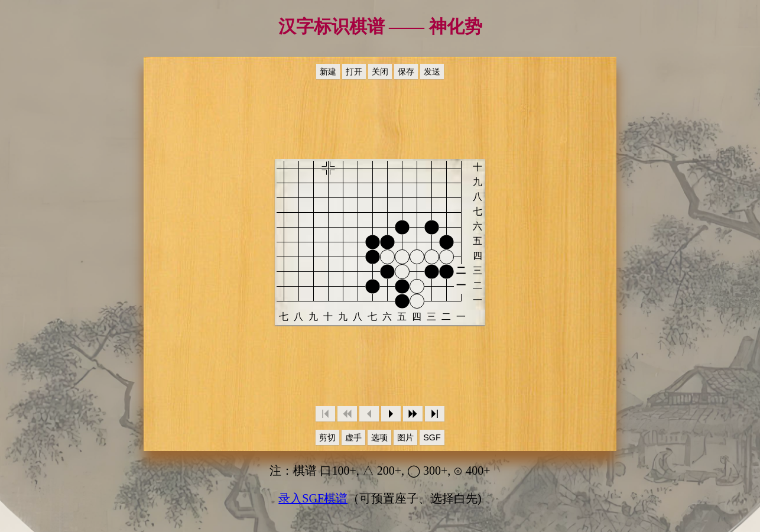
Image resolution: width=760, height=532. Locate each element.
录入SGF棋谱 (313, 498)
